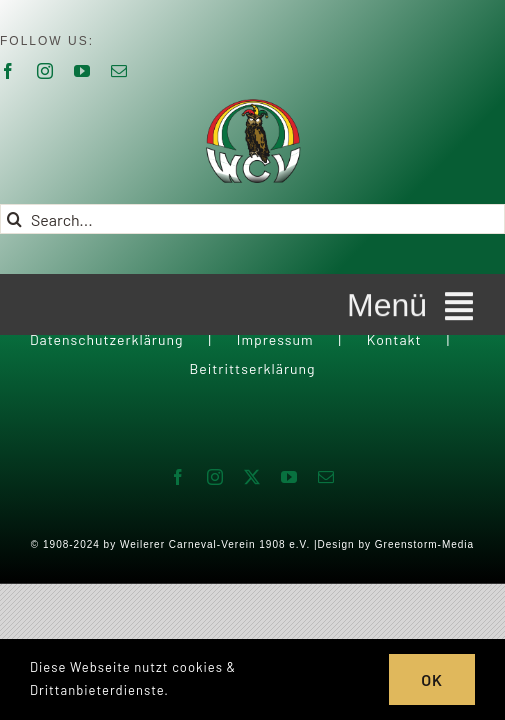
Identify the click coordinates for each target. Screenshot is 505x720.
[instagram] (45, 71)
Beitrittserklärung (252, 418)
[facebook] (178, 527)
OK (432, 679)
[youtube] (82, 71)
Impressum (275, 389)
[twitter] (252, 527)
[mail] (119, 71)
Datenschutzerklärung (107, 389)
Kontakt (394, 389)
